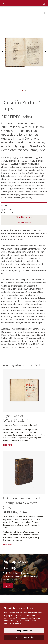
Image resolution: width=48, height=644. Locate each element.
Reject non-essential (24, 637)
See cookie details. (13, 623)
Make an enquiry (24, 223)
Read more (7, 445)
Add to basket (25, 217)
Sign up (8, 585)
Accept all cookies (24, 631)
